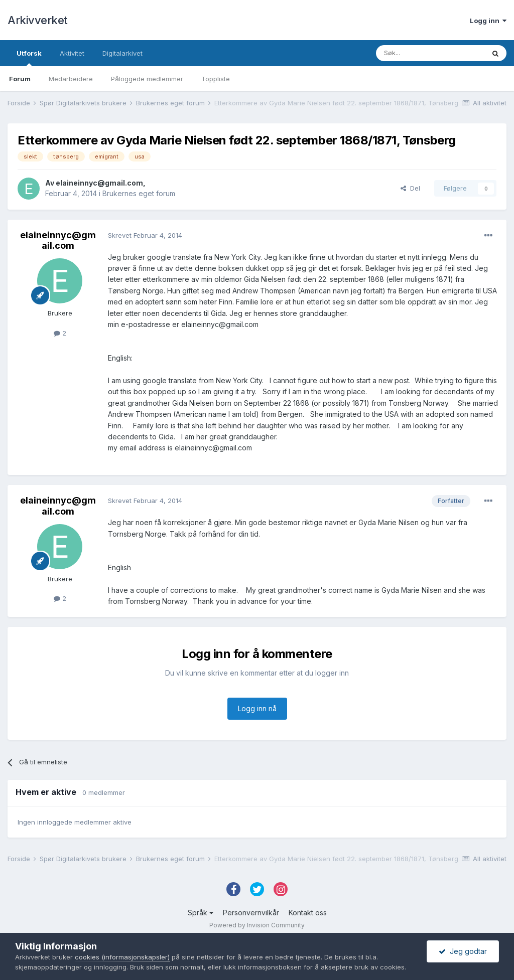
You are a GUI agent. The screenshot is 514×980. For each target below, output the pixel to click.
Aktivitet (72, 53)
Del (410, 188)
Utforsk (29, 58)
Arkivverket (38, 20)
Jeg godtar (463, 951)
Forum (20, 79)
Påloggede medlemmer (147, 79)
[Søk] (430, 53)
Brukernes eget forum (139, 193)
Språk (201, 913)
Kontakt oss (308, 913)
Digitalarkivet (122, 53)
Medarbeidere (71, 79)
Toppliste (216, 79)
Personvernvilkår (251, 913)
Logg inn (488, 21)
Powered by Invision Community (257, 925)
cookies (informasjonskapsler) (122, 957)
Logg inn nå (257, 708)
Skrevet (145, 235)
